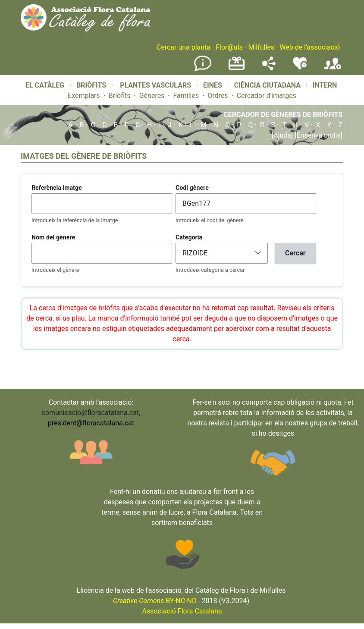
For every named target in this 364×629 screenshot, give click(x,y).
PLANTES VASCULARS (155, 85)
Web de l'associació (310, 47)
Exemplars (84, 96)
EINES (213, 85)
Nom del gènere (53, 237)
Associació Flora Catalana (182, 611)
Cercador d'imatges (267, 96)
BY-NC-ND (155, 601)
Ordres (218, 96)
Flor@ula (229, 47)
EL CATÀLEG (45, 85)
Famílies (186, 96)
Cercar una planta (184, 47)
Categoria (189, 237)
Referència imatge (57, 188)
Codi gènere (192, 188)
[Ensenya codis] (318, 135)
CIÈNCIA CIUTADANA (267, 85)
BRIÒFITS (92, 85)
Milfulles (261, 47)
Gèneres (152, 96)
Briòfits (120, 96)
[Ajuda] (282, 135)
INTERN (325, 85)
